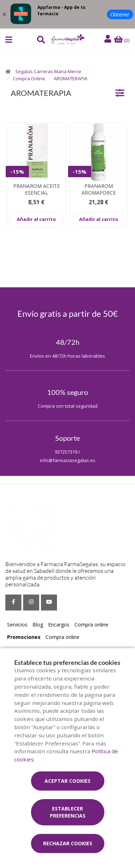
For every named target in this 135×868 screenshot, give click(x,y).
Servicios (17, 625)
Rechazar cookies (68, 843)
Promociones (24, 637)
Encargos (59, 625)
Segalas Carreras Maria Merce (48, 71)
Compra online (91, 625)
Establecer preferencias (68, 812)
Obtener (120, 14)
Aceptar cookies (67, 781)
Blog (38, 625)
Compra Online (29, 78)
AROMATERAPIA (71, 78)
